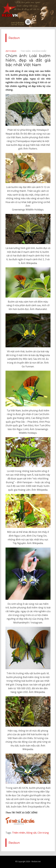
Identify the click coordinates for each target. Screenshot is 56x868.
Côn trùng (43, 833)
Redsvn (14, 38)
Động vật (31, 833)
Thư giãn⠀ (26, 51)
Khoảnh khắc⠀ (40, 51)
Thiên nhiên (19, 833)
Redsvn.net (36, 862)
